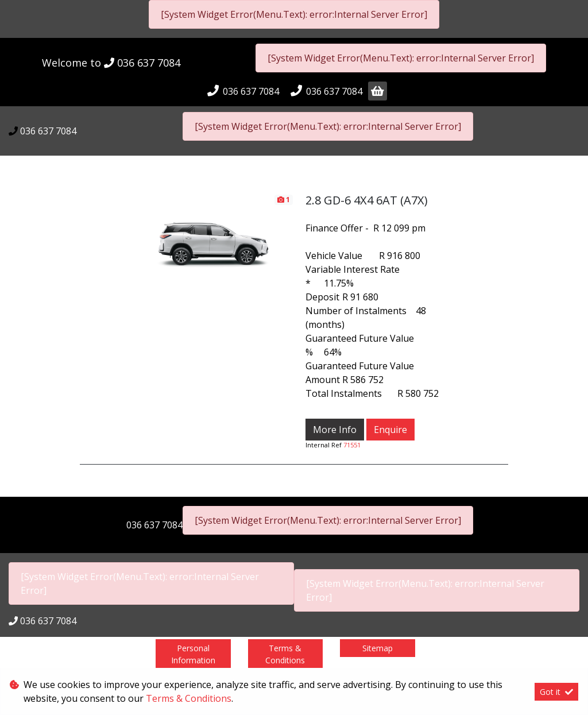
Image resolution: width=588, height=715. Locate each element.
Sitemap (378, 648)
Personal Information (193, 654)
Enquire (390, 430)
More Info (335, 430)
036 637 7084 (149, 63)
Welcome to (111, 63)
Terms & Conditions (285, 654)
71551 (352, 445)
